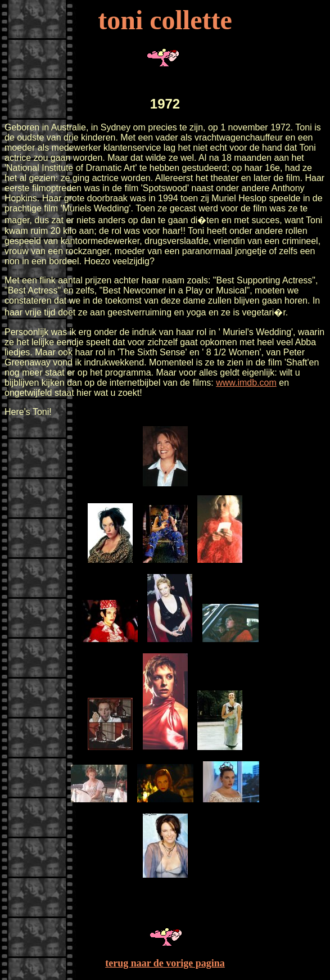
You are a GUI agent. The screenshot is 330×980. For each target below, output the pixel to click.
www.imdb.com (246, 383)
